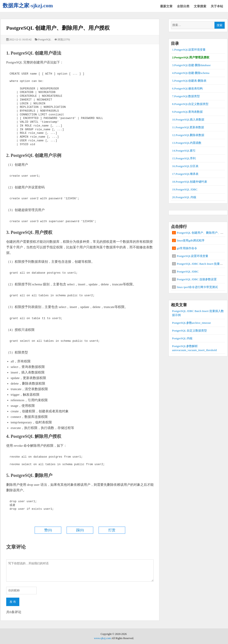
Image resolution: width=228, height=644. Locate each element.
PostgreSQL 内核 (182, 338)
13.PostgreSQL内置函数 (187, 143)
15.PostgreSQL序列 (184, 158)
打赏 (112, 530)
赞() (48, 530)
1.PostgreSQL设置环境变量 (189, 50)
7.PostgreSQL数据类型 (186, 96)
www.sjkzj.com (103, 638)
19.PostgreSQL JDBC (185, 189)
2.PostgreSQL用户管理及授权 (191, 57)
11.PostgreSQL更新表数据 (188, 127)
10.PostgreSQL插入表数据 (188, 120)
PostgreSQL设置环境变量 (193, 256)
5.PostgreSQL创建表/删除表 (189, 81)
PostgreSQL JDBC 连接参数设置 (197, 279)
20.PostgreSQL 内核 (184, 197)
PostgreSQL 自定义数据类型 (189, 331)
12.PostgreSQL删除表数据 (188, 135)
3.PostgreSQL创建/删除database (191, 65)
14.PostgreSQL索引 (184, 151)
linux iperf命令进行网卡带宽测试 (197, 287)
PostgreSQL (45, 40)
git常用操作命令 (187, 248)
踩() (80, 530)
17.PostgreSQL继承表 (185, 174)
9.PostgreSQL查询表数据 (187, 112)
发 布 (13, 602)
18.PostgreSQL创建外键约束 (190, 182)
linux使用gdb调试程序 (191, 240)
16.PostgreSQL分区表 (185, 166)
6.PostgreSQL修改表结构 (187, 88)
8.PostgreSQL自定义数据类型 (190, 104)
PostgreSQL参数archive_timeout (191, 323)
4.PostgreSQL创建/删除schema (191, 73)
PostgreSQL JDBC (188, 272)
